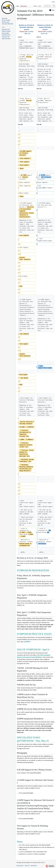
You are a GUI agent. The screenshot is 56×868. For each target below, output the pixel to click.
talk (26, 32)
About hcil (27, 866)
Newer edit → (45, 34)
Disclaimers (34, 866)
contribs (31, 32)
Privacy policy (20, 866)
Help (52, 10)
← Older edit (26, 34)
